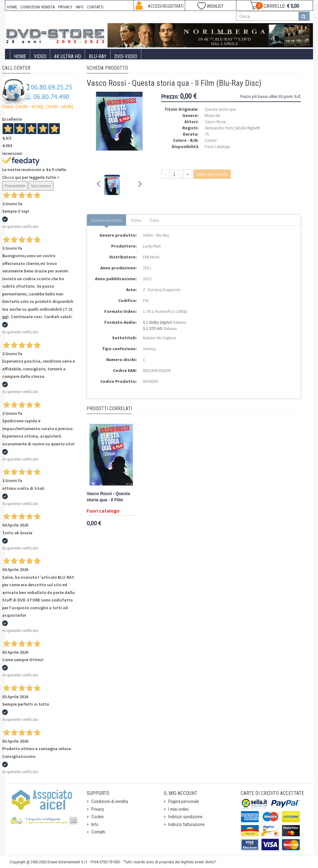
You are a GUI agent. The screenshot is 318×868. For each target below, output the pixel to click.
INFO (80, 7)
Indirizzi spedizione (185, 817)
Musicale (212, 115)
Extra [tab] (154, 220)
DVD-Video (126, 56)
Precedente (15, 186)
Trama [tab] (136, 220)
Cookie (98, 817)
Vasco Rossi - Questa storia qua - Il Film (108, 497)
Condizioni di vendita (110, 801)
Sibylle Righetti (248, 128)
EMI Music (152, 257)
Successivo (41, 186)
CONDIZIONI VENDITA (38, 7)
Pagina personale (184, 801)
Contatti (98, 832)
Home (20, 56)
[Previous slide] (99, 185)
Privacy (98, 809)
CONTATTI (95, 7)
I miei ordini (178, 809)
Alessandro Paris (219, 128)
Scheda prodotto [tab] (107, 220)
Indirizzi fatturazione (186, 824)
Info (95, 824)
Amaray (149, 349)
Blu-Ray (98, 56)
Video (40, 56)
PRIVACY (65, 7)
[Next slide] (140, 185)
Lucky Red (152, 246)
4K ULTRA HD (68, 56)
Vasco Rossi (215, 122)
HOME (12, 7)
